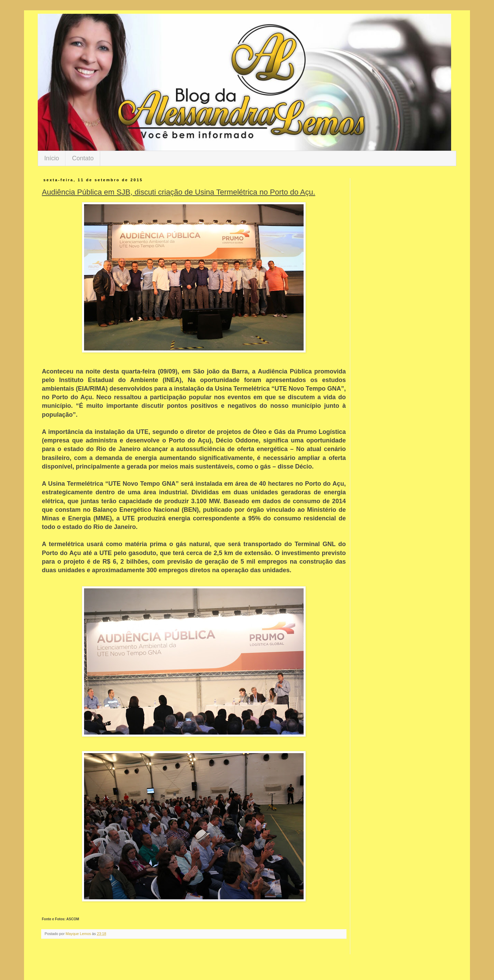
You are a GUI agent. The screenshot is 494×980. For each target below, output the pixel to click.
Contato (83, 158)
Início (52, 158)
